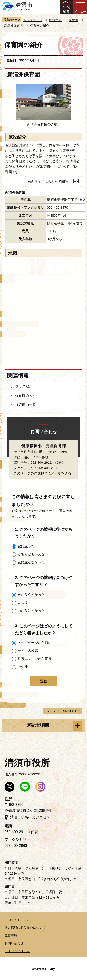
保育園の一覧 (26, 405)
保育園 (73, 20)
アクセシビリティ (17, 951)
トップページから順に (35, 643)
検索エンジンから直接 (35, 659)
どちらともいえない (33, 554)
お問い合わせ (14, 943)
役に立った (26, 546)
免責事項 (11, 935)
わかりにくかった (31, 610)
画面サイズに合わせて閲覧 (48, 181)
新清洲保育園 (14, 26)
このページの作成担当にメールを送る (42, 473)
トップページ (33, 20)
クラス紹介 (24, 386)
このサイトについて (19, 920)
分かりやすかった (31, 594)
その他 (23, 667)
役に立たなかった (31, 562)
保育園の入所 (26, 396)
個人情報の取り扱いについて (25, 928)
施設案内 (55, 20)
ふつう (23, 602)
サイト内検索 (28, 651)
